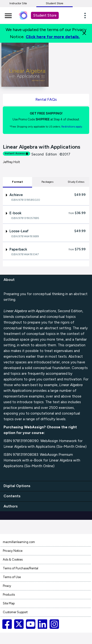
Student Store (54, 3)
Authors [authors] (11, 506)
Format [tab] (17, 182)
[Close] (84, 33)
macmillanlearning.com (19, 542)
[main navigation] (8, 15)
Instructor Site (18, 3)
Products (9, 595)
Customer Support (15, 612)
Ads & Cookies (13, 560)
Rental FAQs (46, 99)
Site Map (9, 603)
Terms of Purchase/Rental (21, 568)
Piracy (7, 586)
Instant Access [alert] (17, 153)
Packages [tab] (47, 182)
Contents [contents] (12, 496)
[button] (86, 15)
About (9, 280)
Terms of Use (12, 577)
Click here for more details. (53, 37)
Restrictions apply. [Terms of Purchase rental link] (72, 127)
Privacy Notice (13, 551)
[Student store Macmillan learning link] (27, 15)
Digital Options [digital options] (17, 486)
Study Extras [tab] (76, 182)
